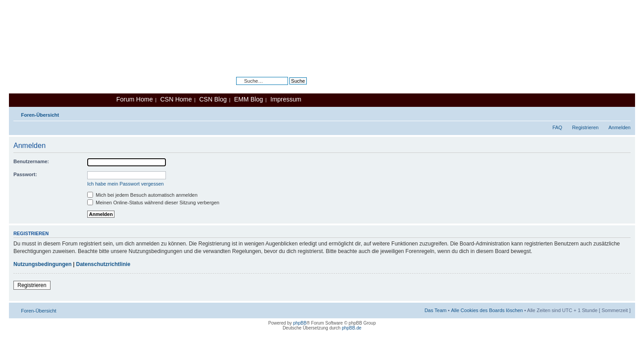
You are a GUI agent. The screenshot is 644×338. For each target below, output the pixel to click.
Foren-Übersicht (40, 115)
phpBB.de (352, 328)
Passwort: (25, 174)
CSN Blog (213, 99)
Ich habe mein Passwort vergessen (125, 184)
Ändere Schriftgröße (624, 113)
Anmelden (619, 127)
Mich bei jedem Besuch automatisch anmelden (142, 195)
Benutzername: (31, 161)
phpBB (300, 323)
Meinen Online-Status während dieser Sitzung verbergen (153, 203)
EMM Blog (248, 99)
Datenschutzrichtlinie (103, 264)
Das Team (435, 310)
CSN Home (176, 99)
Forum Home (135, 99)
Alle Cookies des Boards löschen (487, 310)
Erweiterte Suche (288, 88)
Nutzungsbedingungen (42, 264)
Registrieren (585, 127)
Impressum (286, 99)
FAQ (557, 127)
